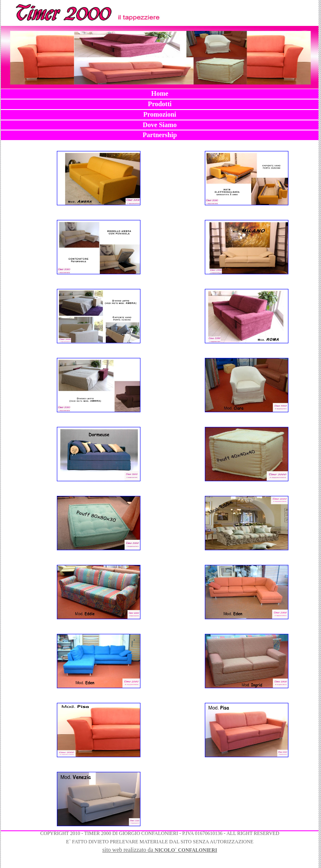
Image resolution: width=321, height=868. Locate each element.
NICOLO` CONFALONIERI (186, 850)
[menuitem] (160, 94)
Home (160, 93)
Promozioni (160, 114)
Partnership (160, 135)
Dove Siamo (159, 125)
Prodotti (160, 104)
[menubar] (160, 115)
